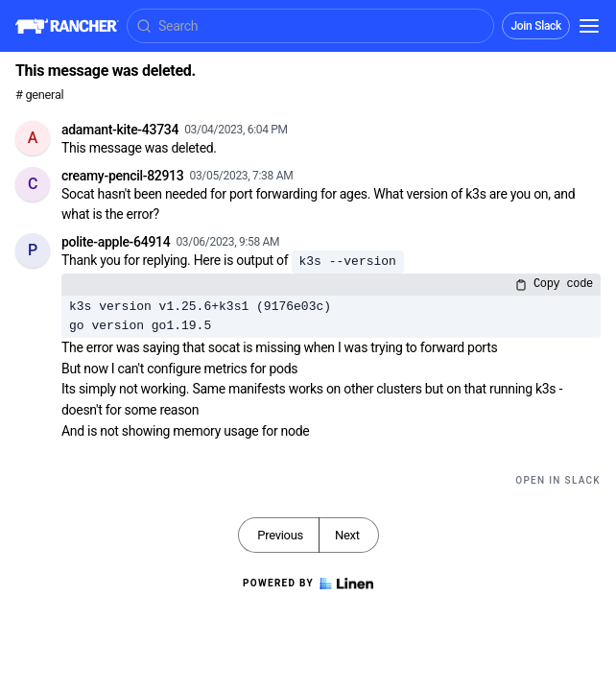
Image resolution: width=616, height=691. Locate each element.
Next (347, 535)
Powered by (308, 584)
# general (39, 95)
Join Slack (536, 26)
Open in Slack (558, 480)
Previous (280, 535)
